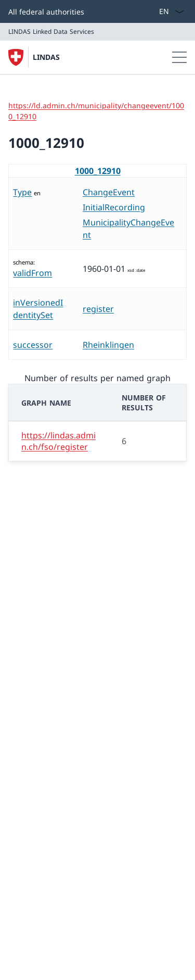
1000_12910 (98, 171)
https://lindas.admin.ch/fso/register (58, 441)
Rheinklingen (108, 345)
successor (33, 345)
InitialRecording (114, 207)
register (98, 309)
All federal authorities (46, 12)
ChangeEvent (109, 192)
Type (22, 192)
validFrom (32, 273)
